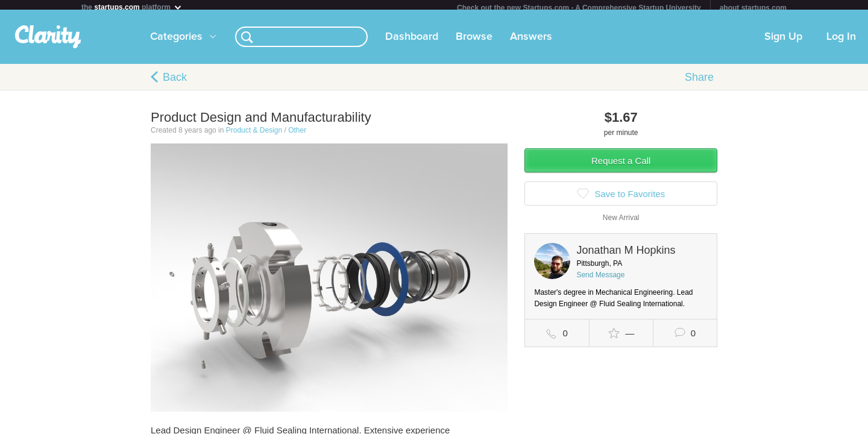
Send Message (600, 280)
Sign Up (783, 42)
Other (297, 135)
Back (175, 82)
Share (699, 82)
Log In (841, 42)
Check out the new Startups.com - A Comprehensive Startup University (579, 8)
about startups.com (753, 8)
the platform (132, 7)
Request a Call (621, 165)
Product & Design (254, 135)
